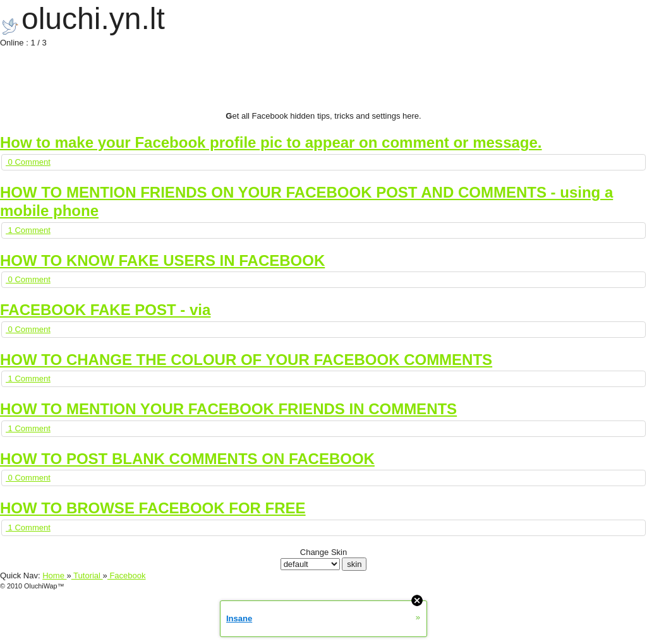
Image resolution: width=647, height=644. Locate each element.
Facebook (127, 575)
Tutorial (87, 575)
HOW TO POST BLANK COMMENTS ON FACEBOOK (187, 459)
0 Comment (28, 162)
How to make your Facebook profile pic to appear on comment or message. (271, 142)
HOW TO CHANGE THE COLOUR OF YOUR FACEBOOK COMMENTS (246, 360)
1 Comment (28, 230)
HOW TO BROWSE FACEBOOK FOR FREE (153, 508)
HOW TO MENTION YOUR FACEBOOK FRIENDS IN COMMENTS (228, 409)
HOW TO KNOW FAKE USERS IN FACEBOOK (162, 260)
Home (54, 575)
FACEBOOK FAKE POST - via (105, 310)
